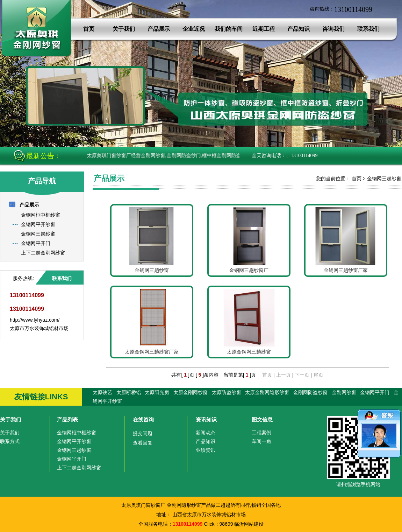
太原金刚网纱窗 (191, 392)
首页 (89, 29)
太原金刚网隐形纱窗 (267, 392)
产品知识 (299, 29)
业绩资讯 (206, 450)
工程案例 (261, 433)
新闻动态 (206, 433)
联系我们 (368, 29)
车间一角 (261, 441)
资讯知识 (206, 419)
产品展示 (159, 29)
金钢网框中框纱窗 (77, 433)
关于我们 (124, 29)
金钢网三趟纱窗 (384, 178)
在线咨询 (143, 419)
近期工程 (264, 29)
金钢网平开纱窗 (74, 441)
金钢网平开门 (375, 392)
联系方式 (10, 441)
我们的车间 (229, 29)
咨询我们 (333, 29)
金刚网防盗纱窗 (310, 392)
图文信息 (262, 419)
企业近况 (194, 29)
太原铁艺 (102, 392)
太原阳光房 (157, 392)
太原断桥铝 (129, 392)
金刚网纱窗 (344, 392)
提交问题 (143, 433)
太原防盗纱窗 (227, 392)
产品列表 (67, 419)
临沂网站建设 (249, 524)
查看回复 (143, 443)
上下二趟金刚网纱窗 (79, 468)
